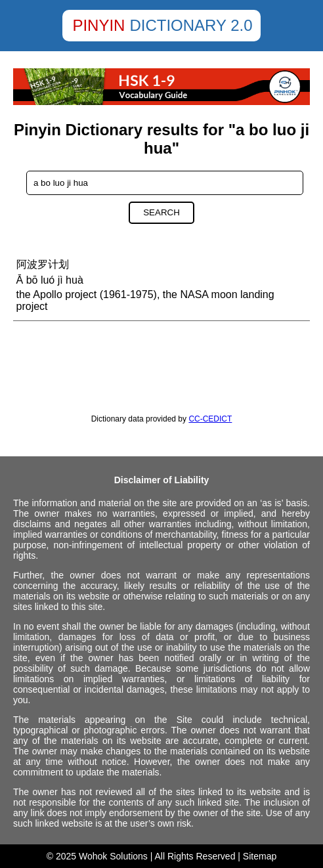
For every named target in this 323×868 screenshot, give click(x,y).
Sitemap (260, 856)
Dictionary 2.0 (191, 25)
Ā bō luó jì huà (50, 280)
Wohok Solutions (113, 856)
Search (161, 212)
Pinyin (98, 25)
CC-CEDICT (210, 419)
